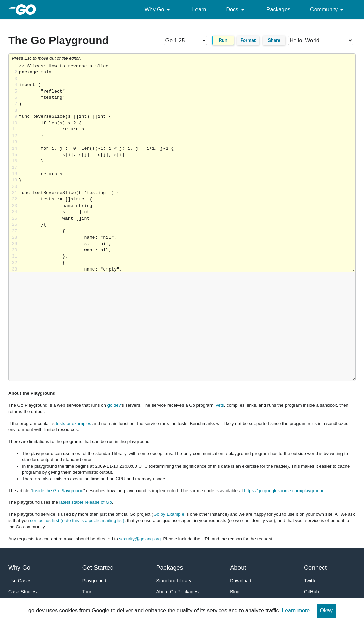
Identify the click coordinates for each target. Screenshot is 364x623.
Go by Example (169, 514)
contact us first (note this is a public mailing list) (77, 520)
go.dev (114, 405)
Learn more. (296, 611)
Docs (236, 10)
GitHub (311, 592)
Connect (315, 568)
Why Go (159, 10)
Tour (87, 592)
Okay (326, 611)
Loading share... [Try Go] (187, 168)
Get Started (98, 568)
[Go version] (185, 40)
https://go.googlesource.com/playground (284, 491)
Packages (278, 9)
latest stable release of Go (86, 502)
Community (328, 10)
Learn (199, 9)
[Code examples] (321, 40)
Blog (235, 592)
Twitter (311, 581)
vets (220, 405)
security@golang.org (140, 539)
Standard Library (174, 581)
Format (248, 40)
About (238, 568)
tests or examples (73, 423)
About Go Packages (178, 592)
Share (274, 40)
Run (223, 40)
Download (241, 581)
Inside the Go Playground (58, 491)
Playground (94, 581)
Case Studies (22, 592)
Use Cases (20, 581)
